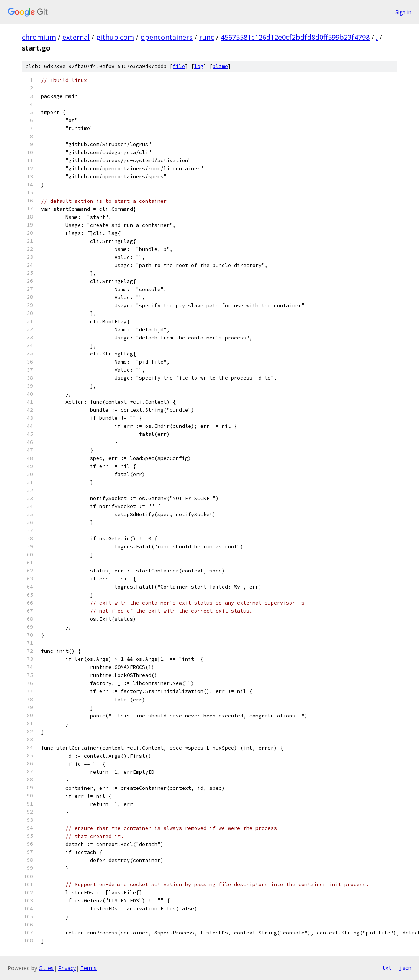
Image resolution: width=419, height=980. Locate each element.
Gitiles (46, 968)
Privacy (67, 968)
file (179, 66)
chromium (39, 37)
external (76, 37)
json (405, 968)
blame (220, 66)
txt (387, 968)
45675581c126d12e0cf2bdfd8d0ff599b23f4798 (295, 37)
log (199, 66)
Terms (88, 968)
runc (207, 37)
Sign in (403, 12)
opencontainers (167, 37)
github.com (115, 37)
